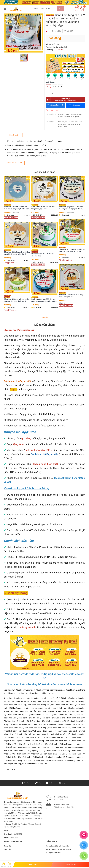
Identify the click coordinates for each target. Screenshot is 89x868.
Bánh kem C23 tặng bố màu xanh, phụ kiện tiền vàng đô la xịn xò (16, 298)
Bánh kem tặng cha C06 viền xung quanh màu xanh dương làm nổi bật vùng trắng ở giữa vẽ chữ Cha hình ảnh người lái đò (44, 299)
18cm (54, 86)
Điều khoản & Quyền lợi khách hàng (59, 849)
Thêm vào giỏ (65, 99)
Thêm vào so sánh (53, 110)
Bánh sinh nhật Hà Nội (16, 819)
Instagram (64, 783)
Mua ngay (33, 865)
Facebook (25, 783)
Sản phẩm (8, 849)
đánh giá (56, 31)
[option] (24, 33)
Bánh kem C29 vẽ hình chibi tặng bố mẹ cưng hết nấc (71, 295)
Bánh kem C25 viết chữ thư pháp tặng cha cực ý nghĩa (43, 207)
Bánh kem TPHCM (22, 816)
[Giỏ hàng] (83, 8)
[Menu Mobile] (5, 8)
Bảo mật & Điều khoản (54, 853)
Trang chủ (8, 846)
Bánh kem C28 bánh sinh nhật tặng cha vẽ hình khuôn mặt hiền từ (17, 252)
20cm (60, 86)
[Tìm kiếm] (61, 8)
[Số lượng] (53, 93)
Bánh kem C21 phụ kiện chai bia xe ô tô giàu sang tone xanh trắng (72, 249)
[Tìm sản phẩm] (44, 8)
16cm (49, 87)
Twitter (38, 783)
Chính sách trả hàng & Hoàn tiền (58, 846)
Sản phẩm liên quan (44, 172)
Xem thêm (44, 318)
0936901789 (17, 834)
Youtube (50, 783)
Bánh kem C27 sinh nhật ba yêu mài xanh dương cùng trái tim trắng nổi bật (17, 207)
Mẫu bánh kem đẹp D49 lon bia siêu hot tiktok (43, 253)
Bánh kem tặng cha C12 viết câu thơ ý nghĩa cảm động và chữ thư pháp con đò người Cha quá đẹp (71, 207)
